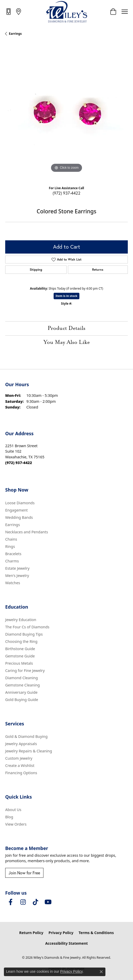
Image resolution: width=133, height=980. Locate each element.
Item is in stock (67, 296)
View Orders (16, 824)
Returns (98, 270)
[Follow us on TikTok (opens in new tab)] (35, 902)
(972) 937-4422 (66, 193)
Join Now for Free (24, 873)
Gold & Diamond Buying (26, 736)
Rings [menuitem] (10, 546)
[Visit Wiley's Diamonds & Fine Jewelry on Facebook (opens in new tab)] (10, 902)
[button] (113, 12)
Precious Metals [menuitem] (19, 663)
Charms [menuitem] (12, 561)
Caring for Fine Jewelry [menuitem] (25, 671)
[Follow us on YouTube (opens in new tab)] (48, 902)
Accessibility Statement (67, 943)
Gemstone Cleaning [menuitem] (23, 685)
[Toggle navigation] (125, 12)
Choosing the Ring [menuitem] (21, 641)
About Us (13, 810)
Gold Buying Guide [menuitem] (22, 700)
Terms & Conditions (96, 933)
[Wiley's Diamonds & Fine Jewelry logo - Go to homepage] (66, 12)
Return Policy (31, 933)
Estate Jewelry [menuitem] (17, 568)
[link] (9, 11)
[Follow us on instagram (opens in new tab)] (23, 902)
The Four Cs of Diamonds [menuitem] (27, 627)
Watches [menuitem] (13, 583)
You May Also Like (67, 342)
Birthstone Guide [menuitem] (20, 649)
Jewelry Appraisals (21, 744)
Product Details (66, 328)
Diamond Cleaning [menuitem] (21, 678)
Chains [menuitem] (11, 539)
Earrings (15, 34)
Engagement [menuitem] (16, 510)
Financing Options (21, 773)
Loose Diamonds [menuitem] (20, 503)
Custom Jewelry (19, 758)
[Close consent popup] (101, 972)
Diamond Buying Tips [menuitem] (24, 634)
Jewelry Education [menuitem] (21, 620)
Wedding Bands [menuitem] (19, 517)
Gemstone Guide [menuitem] (20, 656)
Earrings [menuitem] (12, 525)
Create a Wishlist (20, 765)
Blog (9, 817)
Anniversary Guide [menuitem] (21, 692)
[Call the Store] (19, 463)
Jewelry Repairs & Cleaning (29, 751)
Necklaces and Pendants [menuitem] (27, 532)
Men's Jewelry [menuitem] (17, 576)
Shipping (36, 270)
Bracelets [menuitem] (13, 554)
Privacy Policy (61, 933)
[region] (66, 113)
